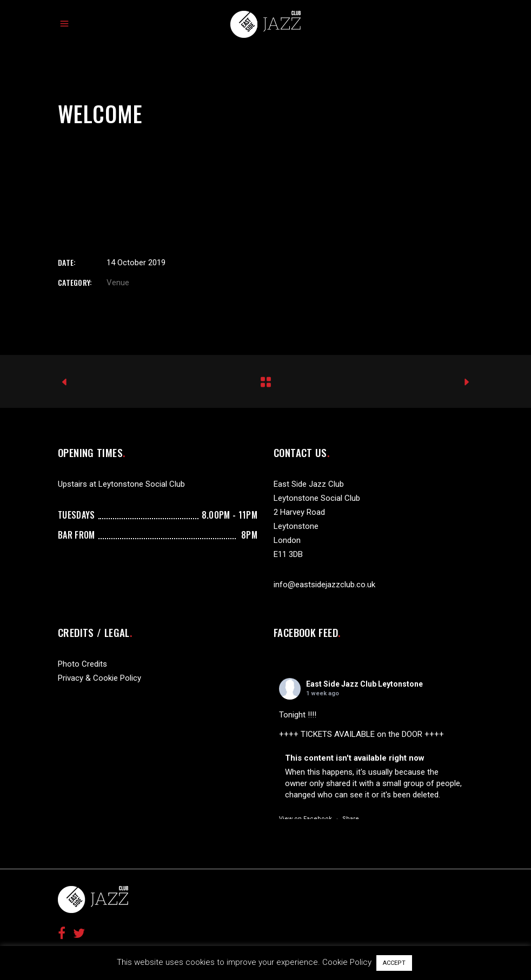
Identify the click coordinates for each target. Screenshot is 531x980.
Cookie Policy (347, 962)
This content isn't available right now (355, 758)
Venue (118, 283)
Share (351, 819)
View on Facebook (306, 819)
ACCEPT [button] (394, 963)
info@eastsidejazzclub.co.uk (324, 585)
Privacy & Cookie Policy (99, 678)
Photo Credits (82, 664)
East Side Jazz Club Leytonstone (364, 684)
